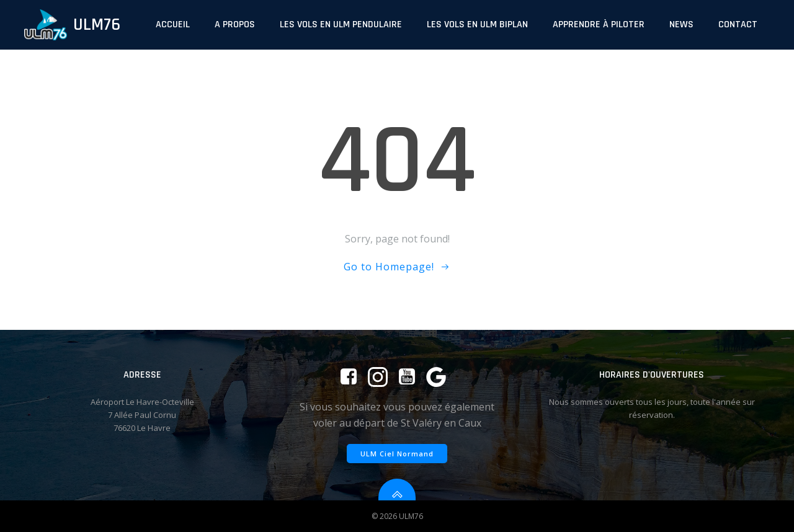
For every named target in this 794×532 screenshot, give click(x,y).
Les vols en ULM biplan (477, 24)
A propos (235, 24)
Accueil (173, 24)
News (681, 24)
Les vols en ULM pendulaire (341, 24)
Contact (738, 24)
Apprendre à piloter (599, 24)
